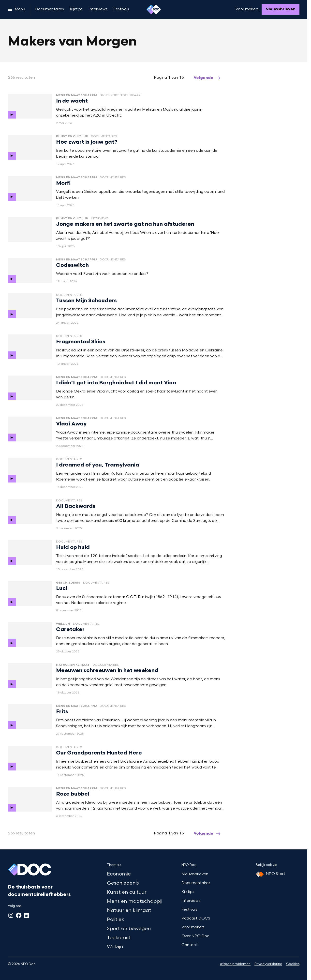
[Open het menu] (16, 9)
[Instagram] (11, 915)
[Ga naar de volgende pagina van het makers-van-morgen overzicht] (207, 78)
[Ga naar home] (154, 9)
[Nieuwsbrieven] (281, 9)
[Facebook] (19, 915)
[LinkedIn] (27, 915)
